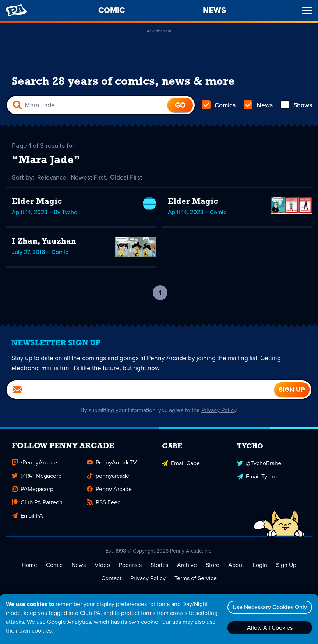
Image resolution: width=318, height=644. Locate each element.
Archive (187, 565)
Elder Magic (37, 202)
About (236, 565)
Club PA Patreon (37, 503)
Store (213, 565)
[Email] (140, 390)
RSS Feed (104, 503)
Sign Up (286, 565)
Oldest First (129, 178)
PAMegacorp (33, 489)
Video (102, 565)
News (258, 105)
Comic (54, 565)
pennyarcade (108, 476)
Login (260, 565)
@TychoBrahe (259, 463)
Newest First (90, 178)
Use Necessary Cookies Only (268, 607)
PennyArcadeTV (112, 463)
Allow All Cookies (268, 628)
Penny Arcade (109, 489)
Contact (111, 579)
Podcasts (130, 565)
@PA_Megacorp (37, 476)
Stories (159, 565)
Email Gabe (181, 463)
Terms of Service (196, 579)
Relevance (52, 178)
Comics (219, 105)
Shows (296, 105)
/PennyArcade (34, 463)
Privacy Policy (221, 410)
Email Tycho (257, 476)
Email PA (27, 516)
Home (29, 565)
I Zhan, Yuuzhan (44, 242)
